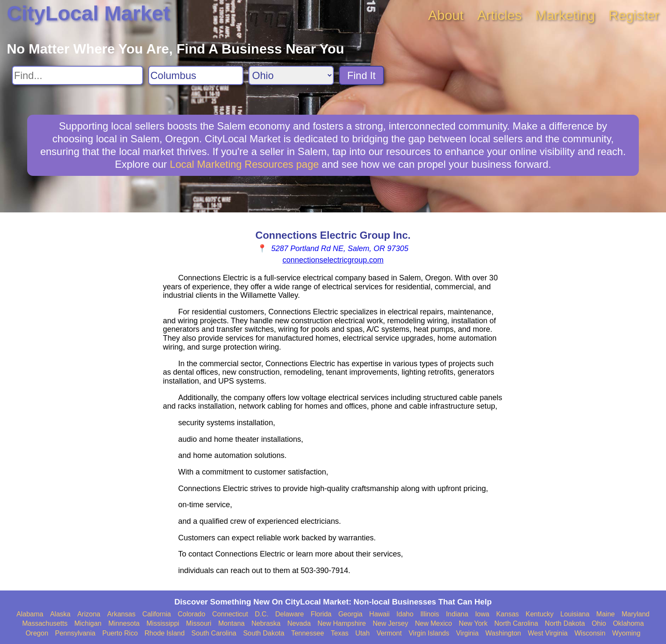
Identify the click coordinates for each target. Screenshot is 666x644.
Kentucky (540, 614)
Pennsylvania (75, 633)
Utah (363, 633)
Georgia (350, 614)
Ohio (599, 623)
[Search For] (78, 75)
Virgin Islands (429, 633)
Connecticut (230, 614)
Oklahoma (628, 623)
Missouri (199, 623)
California (157, 614)
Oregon (37, 633)
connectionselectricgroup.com (333, 260)
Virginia (467, 633)
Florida (321, 614)
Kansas (507, 614)
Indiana (457, 614)
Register (634, 15)
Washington (503, 633)
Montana (231, 623)
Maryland (635, 614)
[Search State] (291, 75)
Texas (340, 633)
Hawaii (379, 614)
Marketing (565, 15)
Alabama (30, 614)
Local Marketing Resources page (244, 164)
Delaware (290, 614)
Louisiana (575, 614)
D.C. (262, 614)
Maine (606, 614)
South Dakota (264, 633)
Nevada (299, 623)
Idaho (405, 614)
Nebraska (266, 623)
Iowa (482, 614)
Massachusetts (45, 623)
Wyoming (626, 633)
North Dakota (565, 623)
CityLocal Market (88, 13)
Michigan (88, 623)
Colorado (191, 614)
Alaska (60, 614)
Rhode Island (164, 633)
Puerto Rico (120, 633)
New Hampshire (342, 623)
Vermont (389, 633)
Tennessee (307, 633)
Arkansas (121, 614)
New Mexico (433, 623)
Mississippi (163, 623)
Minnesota (124, 623)
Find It (362, 75)
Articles (499, 15)
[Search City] (196, 75)
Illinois (429, 614)
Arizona (89, 614)
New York (473, 623)
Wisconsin (590, 633)
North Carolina (516, 623)
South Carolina (214, 633)
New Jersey (390, 623)
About (446, 15)
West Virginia (548, 633)
